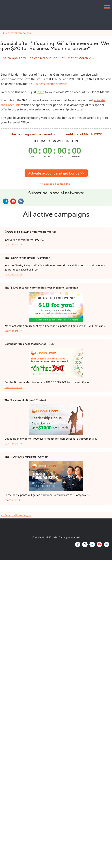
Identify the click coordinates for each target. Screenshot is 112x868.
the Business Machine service (47, 84)
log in (41, 92)
